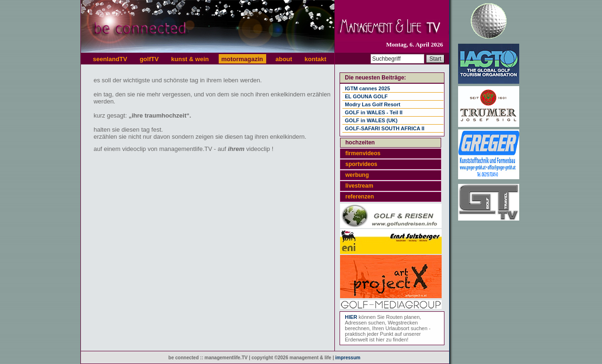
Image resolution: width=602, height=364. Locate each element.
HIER (351, 317)
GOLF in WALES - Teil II (374, 112)
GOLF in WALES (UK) (371, 120)
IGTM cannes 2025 (367, 88)
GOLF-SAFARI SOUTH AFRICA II (384, 128)
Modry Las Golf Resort (372, 104)
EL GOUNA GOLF (366, 96)
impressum (348, 358)
